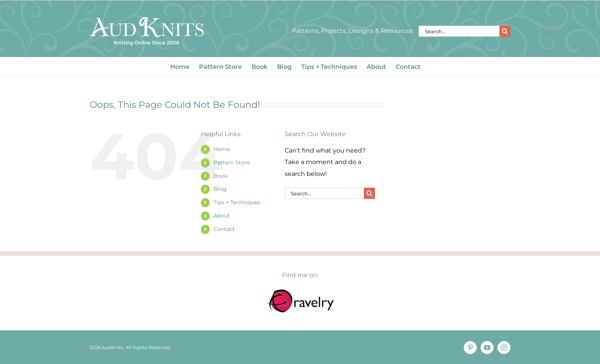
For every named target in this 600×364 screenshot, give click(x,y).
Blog (220, 189)
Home (222, 149)
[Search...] (459, 31)
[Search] (505, 31)
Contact (224, 229)
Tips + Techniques (237, 202)
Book (221, 176)
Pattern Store (232, 162)
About (222, 216)
